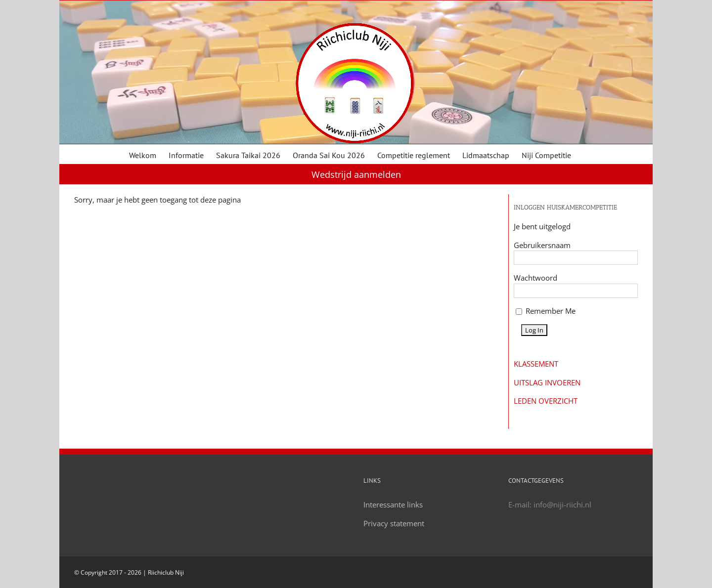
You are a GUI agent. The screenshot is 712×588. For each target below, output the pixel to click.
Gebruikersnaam (542, 245)
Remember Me (546, 311)
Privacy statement (394, 523)
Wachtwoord (535, 278)
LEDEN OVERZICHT (546, 401)
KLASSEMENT (536, 364)
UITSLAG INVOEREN (547, 382)
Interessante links (393, 504)
